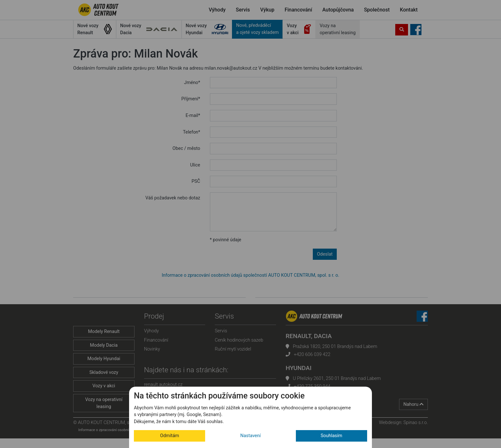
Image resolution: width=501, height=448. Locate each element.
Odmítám (170, 436)
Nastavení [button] (250, 436)
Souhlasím (332, 436)
